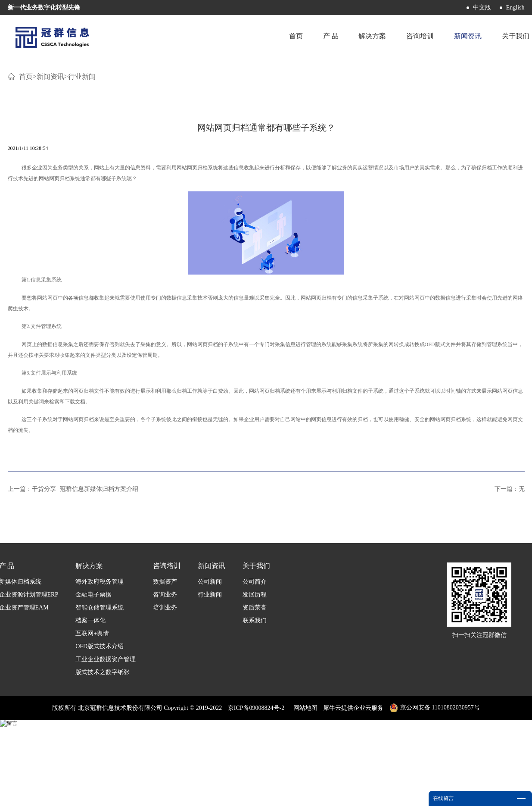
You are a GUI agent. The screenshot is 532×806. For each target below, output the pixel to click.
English (515, 8)
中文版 (482, 8)
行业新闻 (82, 181)
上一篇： (73, 593)
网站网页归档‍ (192, 272)
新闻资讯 (50, 181)
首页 (293, 36)
